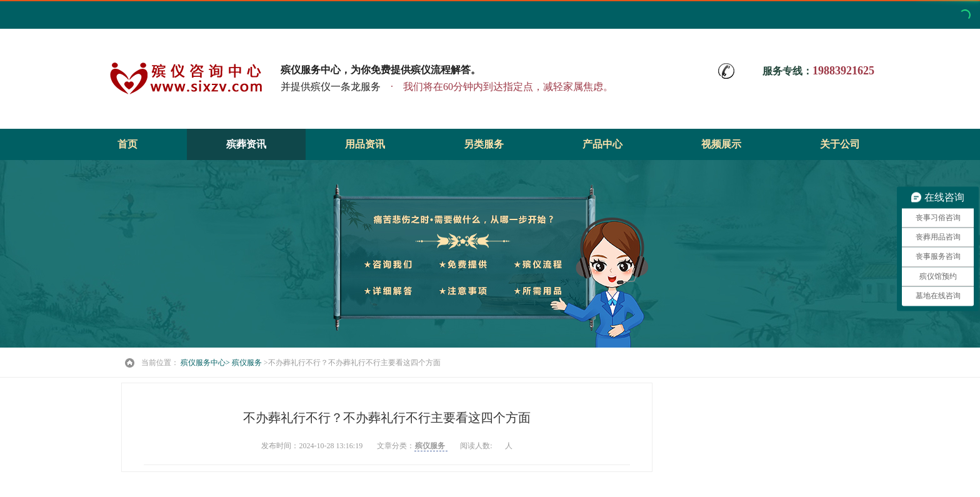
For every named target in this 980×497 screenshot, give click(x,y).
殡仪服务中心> (205, 363)
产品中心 (602, 144)
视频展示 (721, 144)
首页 (127, 144)
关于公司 (840, 144)
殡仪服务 (248, 363)
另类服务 (484, 144)
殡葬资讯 (246, 144)
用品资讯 (365, 144)
